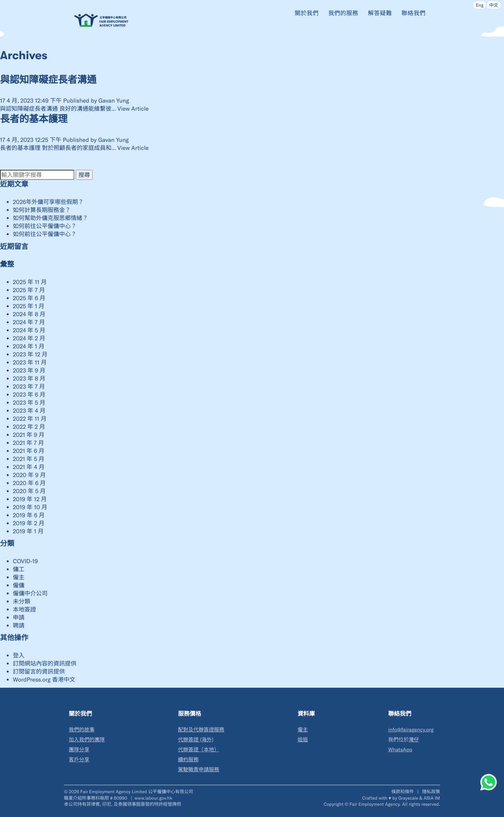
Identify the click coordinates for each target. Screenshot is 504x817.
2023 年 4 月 (29, 410)
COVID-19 (25, 561)
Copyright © (336, 804)
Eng (480, 5)
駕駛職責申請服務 (199, 770)
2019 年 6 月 (29, 515)
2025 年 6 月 (29, 298)
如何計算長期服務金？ (42, 210)
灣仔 (414, 740)
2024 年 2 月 (29, 338)
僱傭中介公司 (30, 593)
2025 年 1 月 (29, 306)
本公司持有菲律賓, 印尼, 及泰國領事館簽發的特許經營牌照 (122, 804)
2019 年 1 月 (28, 531)
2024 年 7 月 (29, 322)
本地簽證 (24, 609)
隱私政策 (431, 791)
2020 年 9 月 (29, 475)
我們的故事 (82, 730)
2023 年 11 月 (30, 362)
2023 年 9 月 (29, 370)
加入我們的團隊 (87, 740)
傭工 (19, 569)
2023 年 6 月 (29, 394)
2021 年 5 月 (29, 459)
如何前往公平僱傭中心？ (45, 226)
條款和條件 (403, 791)
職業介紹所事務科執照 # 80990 (96, 798)
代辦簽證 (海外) (196, 740)
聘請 (19, 625)
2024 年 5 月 (29, 330)
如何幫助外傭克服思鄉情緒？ (50, 218)
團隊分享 (79, 750)
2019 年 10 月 (30, 507)
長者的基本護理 (34, 119)
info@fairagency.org (411, 730)
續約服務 (188, 760)
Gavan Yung (114, 100)
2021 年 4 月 (29, 467)
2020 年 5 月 (29, 491)
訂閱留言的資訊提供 (39, 671)
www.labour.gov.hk (153, 798)
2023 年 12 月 (30, 354)
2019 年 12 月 (30, 499)
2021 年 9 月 (29, 435)
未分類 (22, 601)
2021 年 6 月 (29, 451)
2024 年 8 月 (29, 314)
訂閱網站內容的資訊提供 (45, 663)
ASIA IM (432, 798)
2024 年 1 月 (29, 346)
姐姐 (303, 740)
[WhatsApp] (489, 782)
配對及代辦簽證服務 (201, 730)
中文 (494, 5)
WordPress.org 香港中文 (44, 679)
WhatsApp (400, 750)
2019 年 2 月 (29, 523)
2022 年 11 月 (30, 418)
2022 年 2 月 (29, 427)
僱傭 (19, 585)
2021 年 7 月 (28, 443)
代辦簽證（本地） (199, 750)
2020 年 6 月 (29, 483)
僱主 (19, 577)
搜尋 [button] (84, 175)
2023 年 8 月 (29, 378)
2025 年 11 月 (30, 282)
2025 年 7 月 (29, 290)
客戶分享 (79, 760)
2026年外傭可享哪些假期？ (48, 202)
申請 (19, 617)
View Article (133, 108)
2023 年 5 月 (29, 402)
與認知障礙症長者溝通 (48, 80)
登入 (19, 655)
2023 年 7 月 (29, 386)
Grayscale (408, 798)
